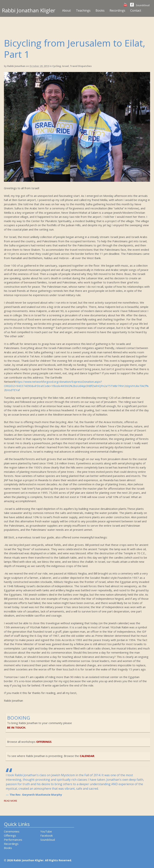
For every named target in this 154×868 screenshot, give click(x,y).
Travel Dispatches (81, 66)
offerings (44, 742)
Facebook (46, 835)
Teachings (83, 10)
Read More (11, 801)
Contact (136, 10)
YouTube (46, 831)
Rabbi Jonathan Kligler (29, 10)
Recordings (117, 10)
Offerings (10, 835)
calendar (87, 756)
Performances (13, 840)
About (66, 10)
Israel (65, 66)
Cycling (57, 66)
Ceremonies (12, 831)
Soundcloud (143, 5)
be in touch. (17, 727)
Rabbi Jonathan (16, 66)
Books (100, 10)
